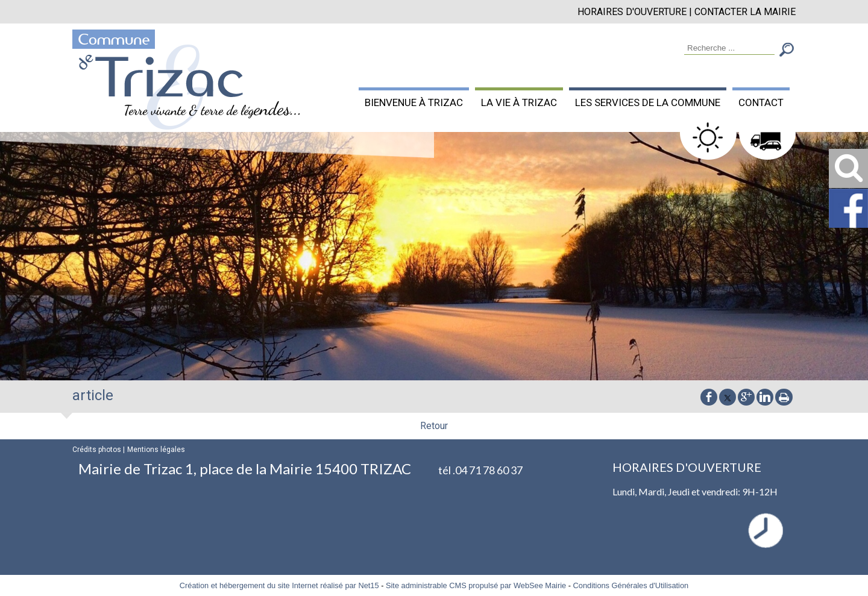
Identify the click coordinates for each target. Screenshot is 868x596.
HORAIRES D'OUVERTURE (632, 12)
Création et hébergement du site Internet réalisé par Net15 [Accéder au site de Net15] (279, 585)
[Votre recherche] (729, 49)
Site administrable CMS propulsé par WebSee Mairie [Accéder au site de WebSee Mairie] (476, 585)
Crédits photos (97, 450)
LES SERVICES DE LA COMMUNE (648, 102)
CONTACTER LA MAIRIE (745, 12)
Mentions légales (156, 450)
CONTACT (761, 102)
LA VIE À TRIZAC (519, 102)
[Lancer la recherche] (787, 51)
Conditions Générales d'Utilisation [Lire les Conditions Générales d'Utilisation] (631, 585)
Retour (434, 426)
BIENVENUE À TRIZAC (414, 102)
